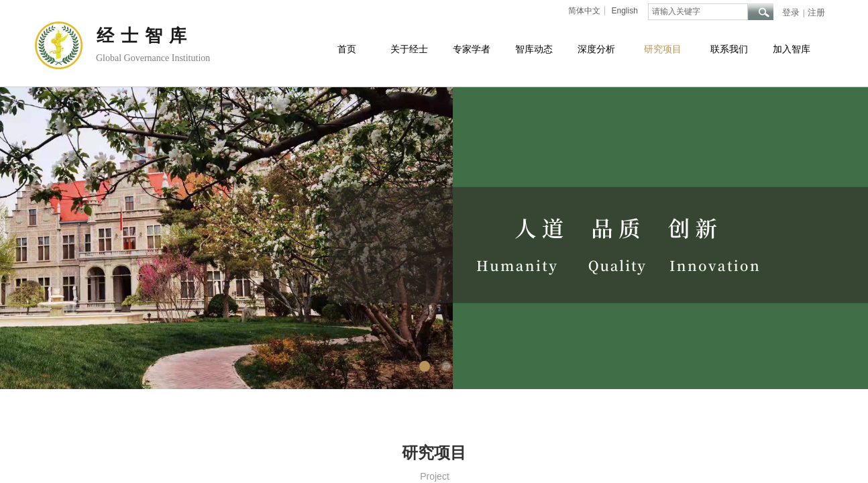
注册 (816, 12)
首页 (347, 49)
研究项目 (663, 49)
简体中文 (584, 11)
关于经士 (409, 49)
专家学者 (472, 49)
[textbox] (698, 12)
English (624, 11)
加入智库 (792, 49)
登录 (791, 12)
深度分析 (596, 49)
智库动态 (534, 49)
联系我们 (729, 49)
